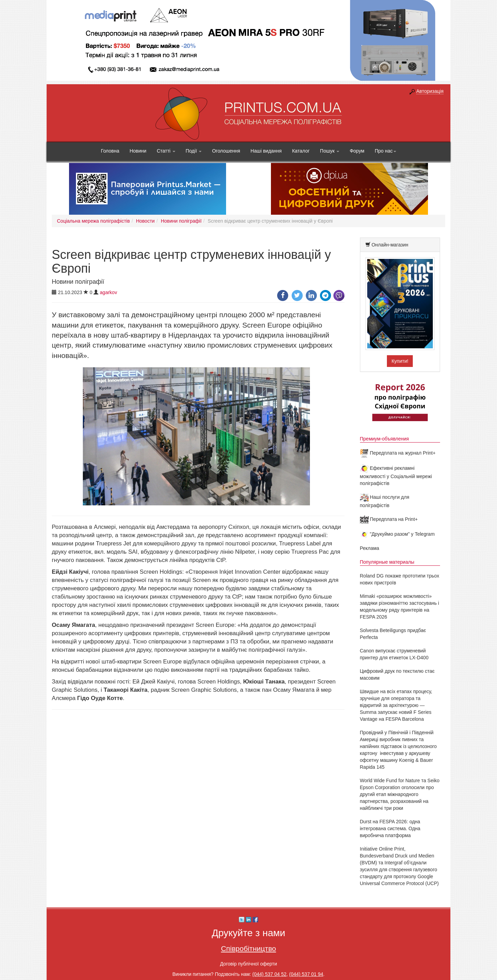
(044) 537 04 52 (269, 974)
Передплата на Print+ (389, 519)
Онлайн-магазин (390, 245)
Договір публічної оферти (248, 964)
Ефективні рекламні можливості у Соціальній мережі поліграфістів (396, 476)
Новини (138, 151)
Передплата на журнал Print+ (398, 453)
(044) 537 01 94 (306, 974)
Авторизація (430, 91)
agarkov (108, 292)
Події (194, 151)
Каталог (301, 151)
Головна (110, 151)
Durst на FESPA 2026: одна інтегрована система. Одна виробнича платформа (390, 828)
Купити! (400, 361)
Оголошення (226, 151)
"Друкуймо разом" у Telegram (397, 534)
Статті (166, 151)
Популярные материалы (387, 562)
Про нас (386, 151)
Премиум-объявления (384, 439)
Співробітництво (248, 948)
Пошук (330, 151)
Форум (357, 151)
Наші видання (266, 151)
